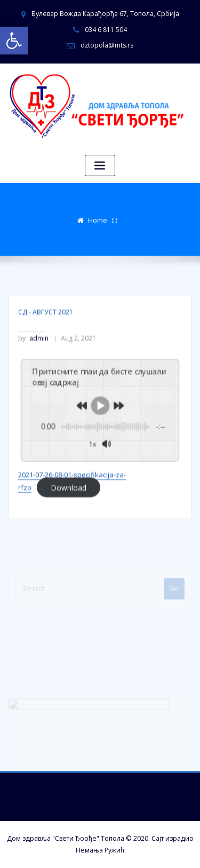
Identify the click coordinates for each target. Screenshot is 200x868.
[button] (14, 41)
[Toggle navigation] (100, 166)
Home (98, 219)
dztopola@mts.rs (107, 45)
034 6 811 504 (106, 30)
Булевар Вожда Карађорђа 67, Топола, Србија (105, 14)
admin (33, 357)
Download (69, 506)
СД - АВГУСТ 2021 (46, 331)
